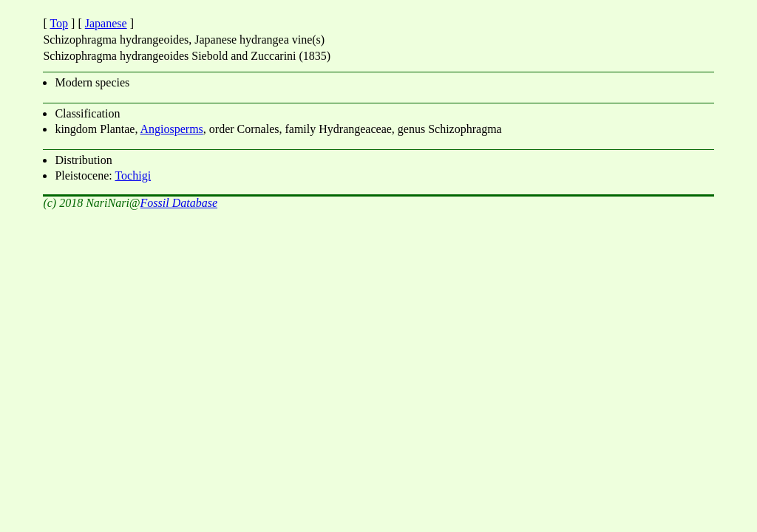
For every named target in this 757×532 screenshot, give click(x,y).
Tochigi (133, 175)
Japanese (106, 23)
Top (59, 23)
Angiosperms (172, 129)
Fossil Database (179, 203)
